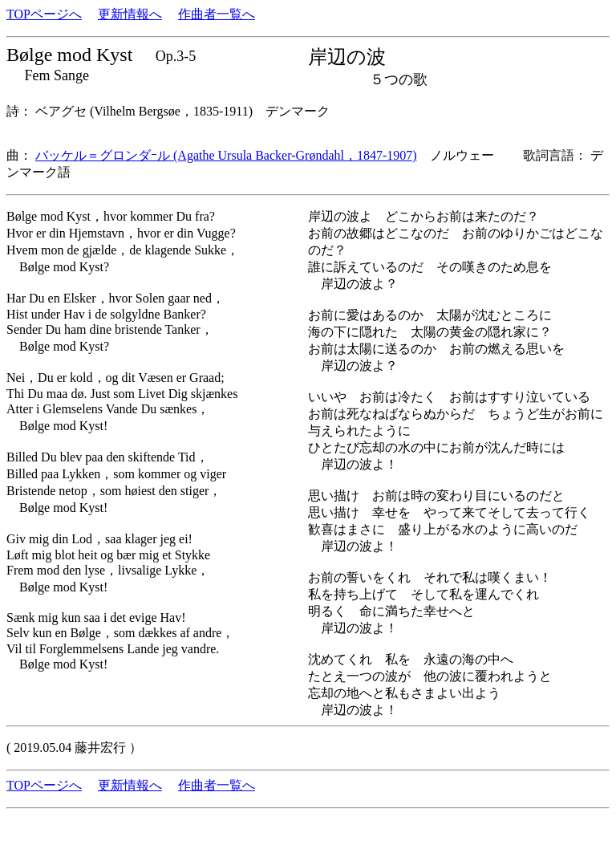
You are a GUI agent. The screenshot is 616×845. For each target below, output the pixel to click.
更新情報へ (130, 14)
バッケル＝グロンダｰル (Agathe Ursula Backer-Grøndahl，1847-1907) (226, 155)
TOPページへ (44, 14)
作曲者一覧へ (217, 14)
